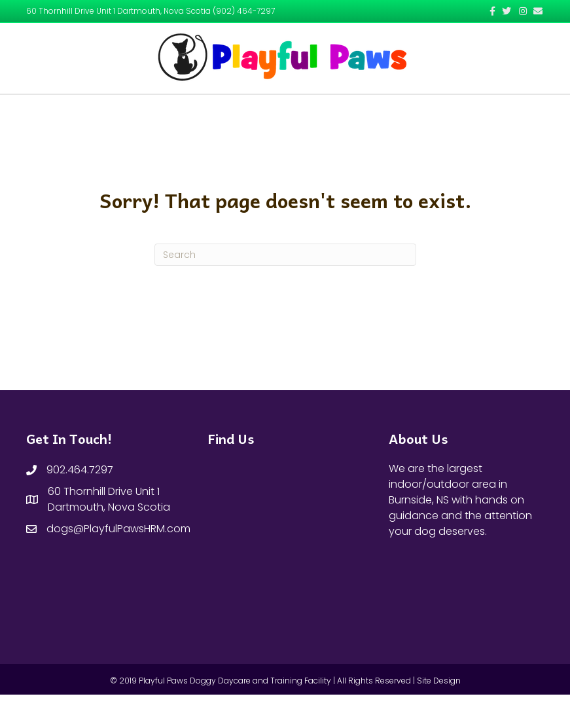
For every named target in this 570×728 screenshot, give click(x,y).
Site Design (439, 714)
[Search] (285, 288)
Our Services (304, 110)
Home (181, 110)
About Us (231, 110)
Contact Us (380, 110)
